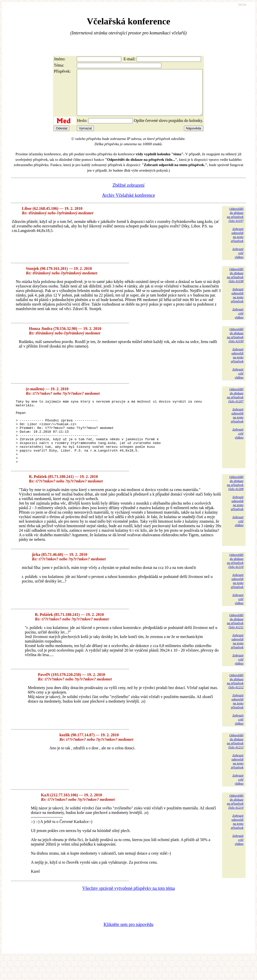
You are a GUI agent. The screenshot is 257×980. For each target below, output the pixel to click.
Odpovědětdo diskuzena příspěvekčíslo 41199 (235, 344)
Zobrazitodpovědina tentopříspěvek (237, 244)
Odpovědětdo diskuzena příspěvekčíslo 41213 (235, 763)
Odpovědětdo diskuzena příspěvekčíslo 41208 (235, 505)
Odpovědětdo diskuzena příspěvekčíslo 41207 (235, 404)
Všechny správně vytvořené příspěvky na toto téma (129, 910)
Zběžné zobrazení (128, 194)
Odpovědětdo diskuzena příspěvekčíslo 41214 (235, 823)
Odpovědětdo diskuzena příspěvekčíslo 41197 (235, 224)
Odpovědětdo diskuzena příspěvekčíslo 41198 (235, 284)
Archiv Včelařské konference (129, 204)
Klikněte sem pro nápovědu (128, 946)
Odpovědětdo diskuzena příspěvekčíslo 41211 (235, 643)
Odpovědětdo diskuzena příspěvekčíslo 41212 (235, 703)
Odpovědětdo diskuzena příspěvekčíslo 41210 (235, 583)
